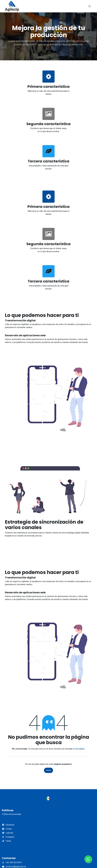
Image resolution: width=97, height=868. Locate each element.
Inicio (48, 770)
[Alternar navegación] (90, 6)
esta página (79, 749)
